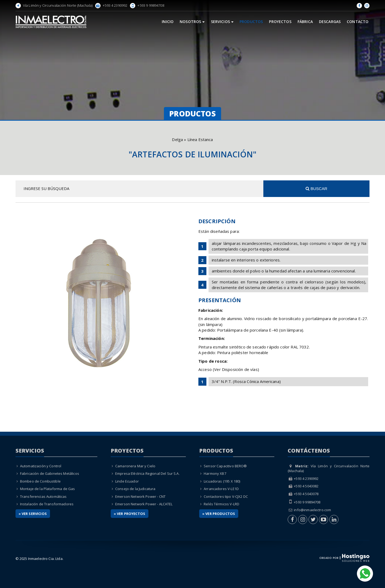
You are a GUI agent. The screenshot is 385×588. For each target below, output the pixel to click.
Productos (251, 22)
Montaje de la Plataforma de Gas (48, 489)
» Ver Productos (219, 514)
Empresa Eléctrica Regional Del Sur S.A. (147, 473)
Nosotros (192, 22)
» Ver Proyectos (130, 514)
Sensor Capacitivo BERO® (225, 466)
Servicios (222, 22)
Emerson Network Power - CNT (140, 496)
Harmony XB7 (215, 473)
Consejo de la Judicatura (135, 489)
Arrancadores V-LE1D (221, 489)
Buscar (316, 189)
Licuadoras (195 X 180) (222, 481)
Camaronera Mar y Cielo (135, 466)
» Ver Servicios (33, 514)
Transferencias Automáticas (43, 496)
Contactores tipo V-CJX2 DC (226, 496)
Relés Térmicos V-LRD (222, 504)
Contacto (358, 22)
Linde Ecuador (127, 481)
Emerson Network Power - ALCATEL (144, 504)
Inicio (168, 22)
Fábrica (305, 22)
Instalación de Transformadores (47, 504)
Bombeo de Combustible (40, 481)
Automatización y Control (41, 466)
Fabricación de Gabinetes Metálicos (50, 473)
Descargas (330, 22)
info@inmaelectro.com (312, 510)
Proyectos (280, 22)
